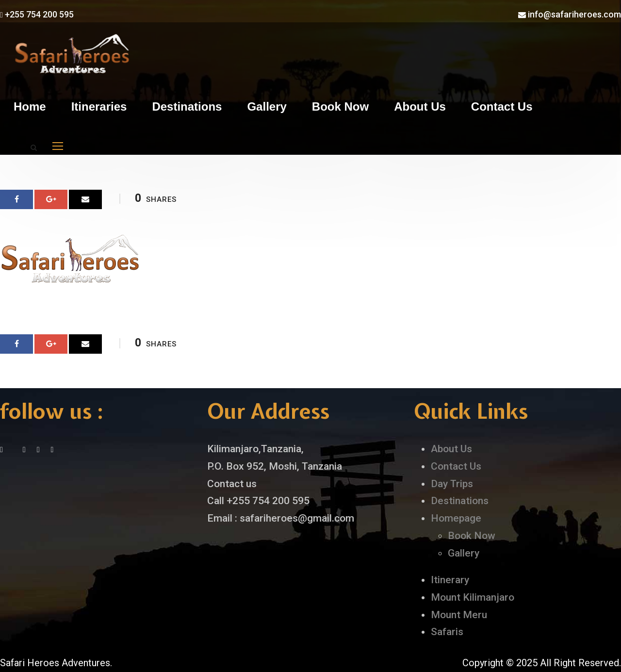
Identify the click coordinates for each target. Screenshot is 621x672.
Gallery (267, 107)
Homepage (456, 518)
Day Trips (452, 484)
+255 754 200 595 (37, 14)
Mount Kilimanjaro (473, 597)
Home (30, 107)
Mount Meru (459, 615)
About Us (420, 107)
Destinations (187, 107)
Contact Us (502, 107)
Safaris (447, 632)
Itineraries (99, 107)
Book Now (340, 107)
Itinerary (450, 580)
